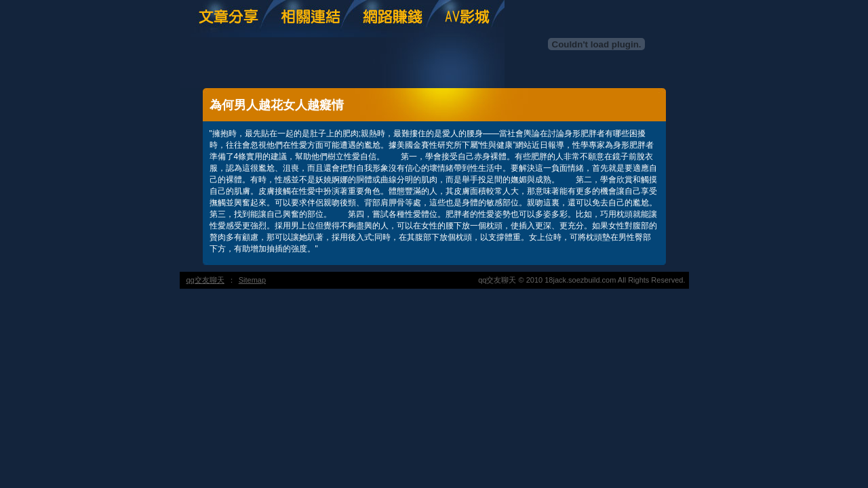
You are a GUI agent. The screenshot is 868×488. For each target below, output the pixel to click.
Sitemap (252, 280)
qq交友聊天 (205, 280)
